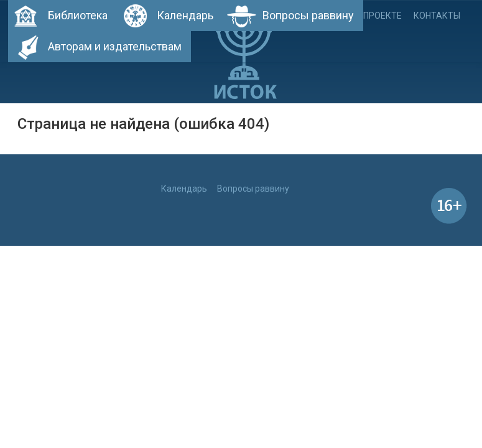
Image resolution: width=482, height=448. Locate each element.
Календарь (185, 15)
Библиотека (78, 15)
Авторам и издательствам (115, 46)
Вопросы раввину (308, 15)
